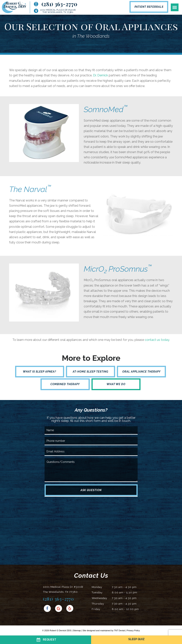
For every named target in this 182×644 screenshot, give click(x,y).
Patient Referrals (149, 7)
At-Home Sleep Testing (91, 372)
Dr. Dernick (100, 75)
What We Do (116, 384)
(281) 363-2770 (56, 4)
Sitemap (77, 630)
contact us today (157, 340)
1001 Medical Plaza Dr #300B (58, 11)
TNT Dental (119, 630)
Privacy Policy (133, 630)
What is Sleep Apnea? (40, 372)
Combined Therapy (65, 384)
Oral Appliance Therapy (141, 372)
